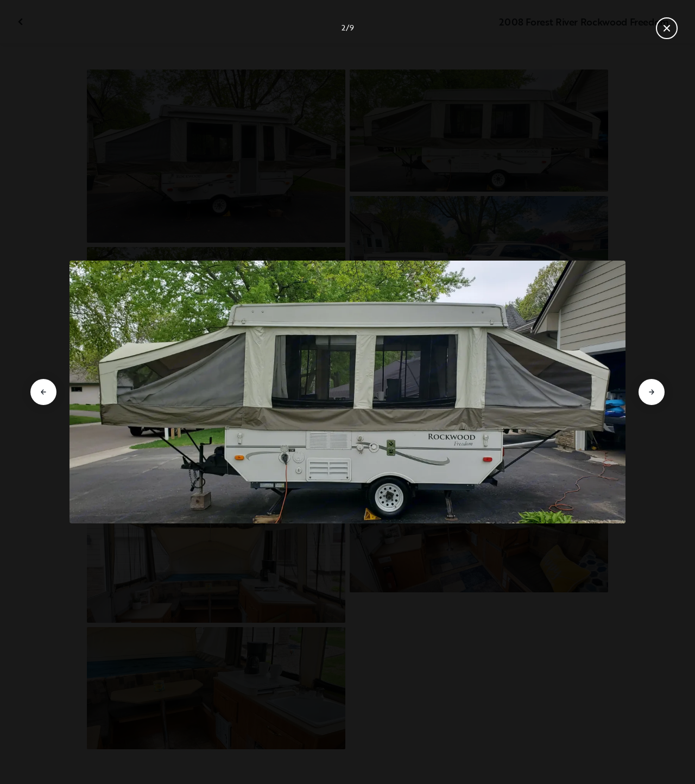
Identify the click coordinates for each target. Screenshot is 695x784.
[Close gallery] (667, 28)
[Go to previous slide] (43, 392)
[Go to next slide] (652, 392)
